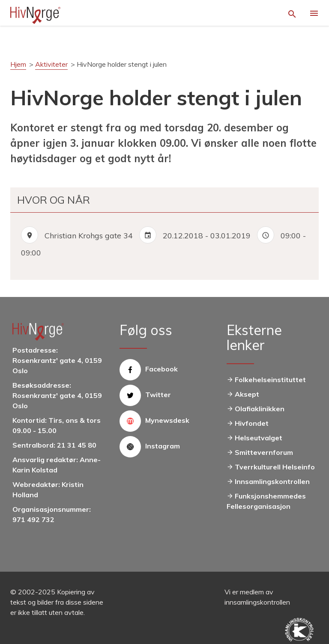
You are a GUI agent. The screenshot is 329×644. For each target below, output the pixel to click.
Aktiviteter (51, 64)
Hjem (18, 64)
